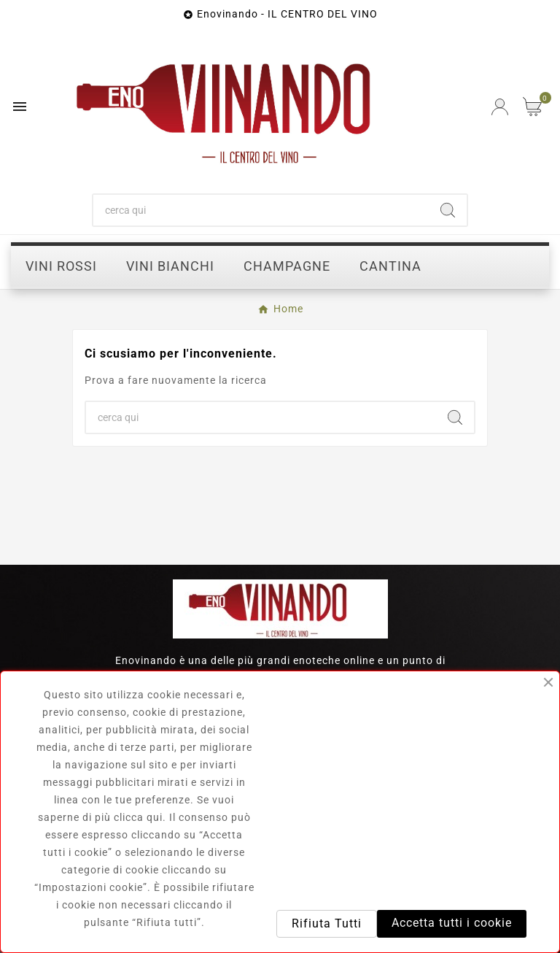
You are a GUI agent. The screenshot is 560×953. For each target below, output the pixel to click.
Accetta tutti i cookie (452, 923)
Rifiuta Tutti (327, 923)
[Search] (448, 210)
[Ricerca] (261, 210)
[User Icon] (500, 107)
